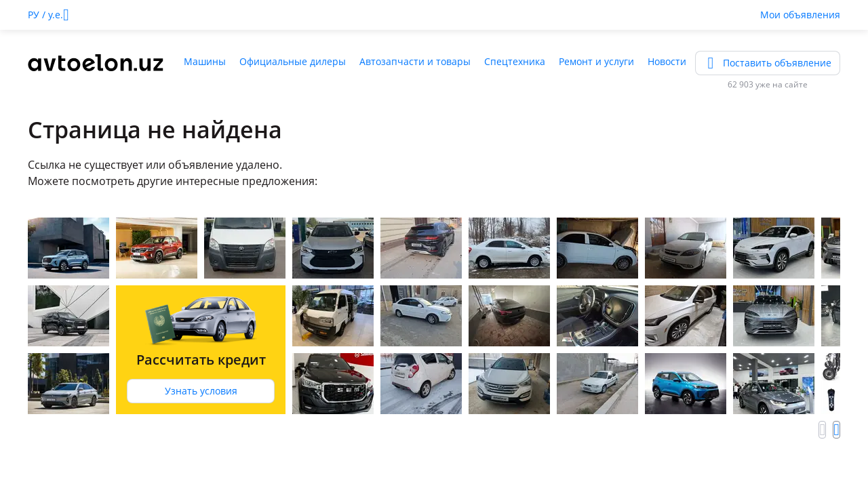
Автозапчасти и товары (415, 61)
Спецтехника (515, 61)
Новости (667, 61)
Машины (205, 61)
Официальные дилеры (293, 61)
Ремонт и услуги (596, 61)
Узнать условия (201, 391)
